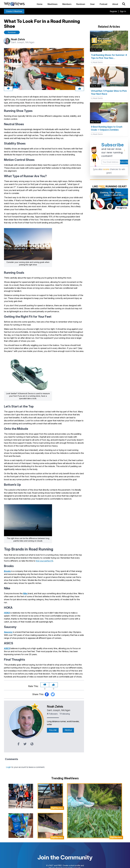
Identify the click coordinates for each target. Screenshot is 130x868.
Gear (92, 4)
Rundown (81, 4)
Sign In (123, 11)
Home (40, 4)
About (115, 4)
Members (67, 4)
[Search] (124, 4)
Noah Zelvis (55, 706)
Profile (68, 730)
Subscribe (124, 162)
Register (113, 11)
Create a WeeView (14, 11)
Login (8, 767)
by (97, 62)
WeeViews (52, 4)
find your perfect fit (44, 561)
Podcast (103, 4)
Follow (53, 730)
